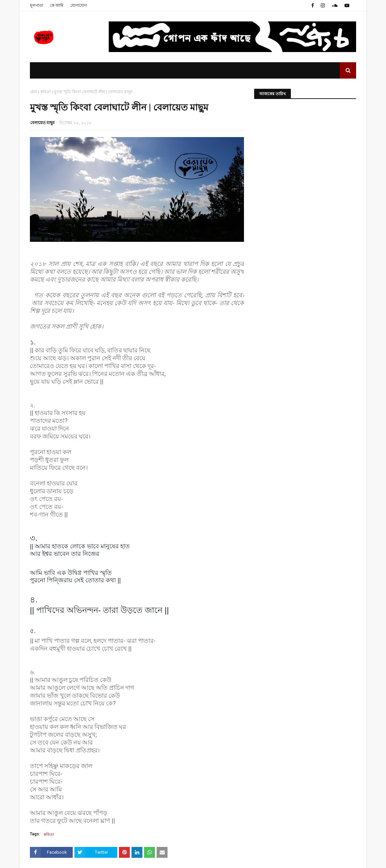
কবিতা (46, 92)
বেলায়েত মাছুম (42, 123)
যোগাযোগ (79, 5)
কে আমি (57, 5)
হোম (33, 92)
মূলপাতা (37, 5)
